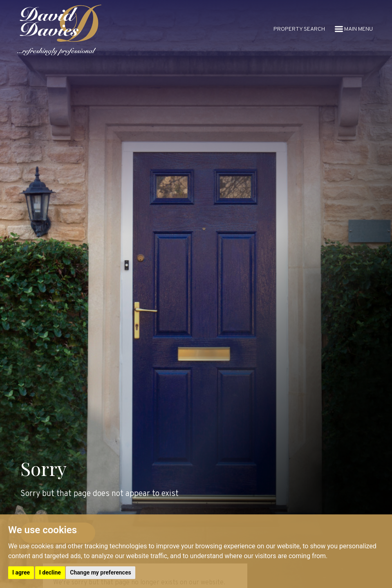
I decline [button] (50, 572)
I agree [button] (21, 572)
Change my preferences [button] (100, 572)
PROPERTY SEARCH (299, 29)
